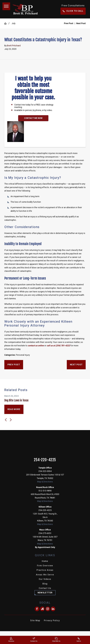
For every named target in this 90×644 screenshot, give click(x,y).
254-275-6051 (45, 533)
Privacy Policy (52, 620)
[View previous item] (6, 420)
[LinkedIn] (53, 609)
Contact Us (45, 588)
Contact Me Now (33, 118)
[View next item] (11, 420)
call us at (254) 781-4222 (58, 346)
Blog (45, 584)
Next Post (76, 365)
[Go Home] (6, 24)
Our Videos (45, 579)
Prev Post (14, 365)
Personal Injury (23, 355)
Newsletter (45, 593)
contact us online (36, 346)
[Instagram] (48, 609)
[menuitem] (45, 561)
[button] (6, 6)
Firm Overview (45, 566)
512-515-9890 (45, 491)
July (13, 23)
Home (45, 561)
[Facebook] (37, 609)
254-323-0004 (45, 471)
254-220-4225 (45, 460)
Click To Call (73, 11)
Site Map (35, 620)
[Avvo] (42, 609)
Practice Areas (45, 570)
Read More (14, 409)
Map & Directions (45, 482)
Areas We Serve (45, 575)
